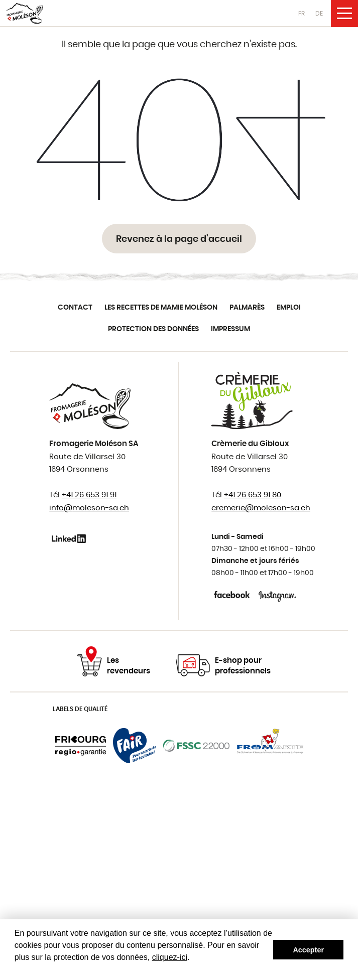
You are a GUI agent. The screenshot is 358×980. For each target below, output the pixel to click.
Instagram (277, 595)
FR (302, 14)
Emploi (289, 308)
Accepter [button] (308, 950)
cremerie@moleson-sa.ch (261, 508)
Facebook (233, 595)
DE (319, 14)
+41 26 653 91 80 (253, 495)
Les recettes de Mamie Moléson (161, 308)
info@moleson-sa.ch (89, 508)
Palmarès (247, 308)
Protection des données (153, 329)
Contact (75, 308)
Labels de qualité (80, 709)
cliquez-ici (170, 957)
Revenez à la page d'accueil (179, 239)
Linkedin (71, 538)
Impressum (230, 329)
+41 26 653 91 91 (89, 495)
